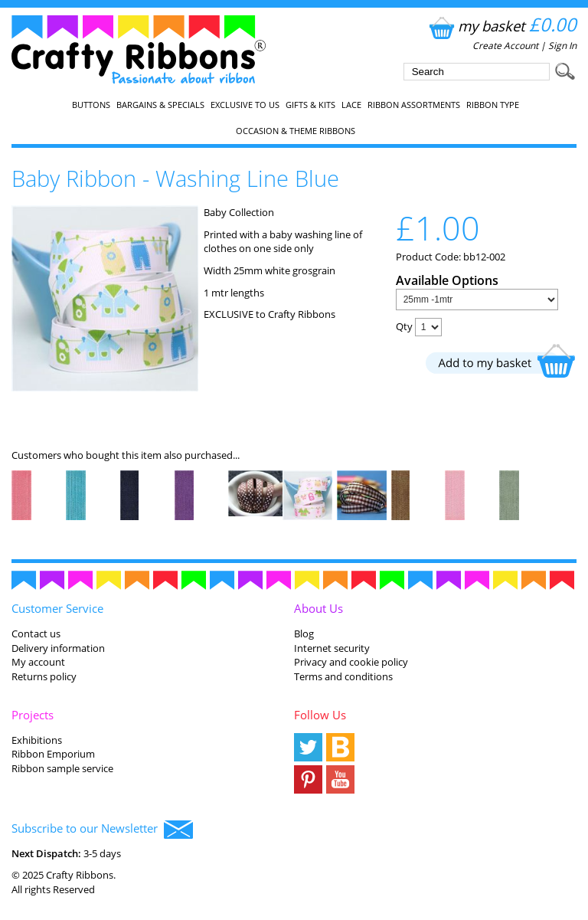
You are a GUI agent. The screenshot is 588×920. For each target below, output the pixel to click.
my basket (501, 26)
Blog (304, 634)
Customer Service (57, 608)
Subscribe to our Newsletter (102, 830)
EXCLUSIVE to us (245, 105)
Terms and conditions (343, 676)
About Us (318, 608)
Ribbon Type (493, 105)
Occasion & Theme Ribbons (296, 131)
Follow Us (320, 715)
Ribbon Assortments (414, 105)
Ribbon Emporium (53, 754)
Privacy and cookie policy (351, 662)
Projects (33, 715)
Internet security (332, 648)
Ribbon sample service (62, 768)
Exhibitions (37, 740)
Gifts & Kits (310, 105)
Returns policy (44, 676)
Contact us (36, 634)
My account (38, 662)
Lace (351, 105)
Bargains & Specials (160, 105)
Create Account (505, 46)
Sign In (562, 46)
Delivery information (58, 648)
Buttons (91, 105)
